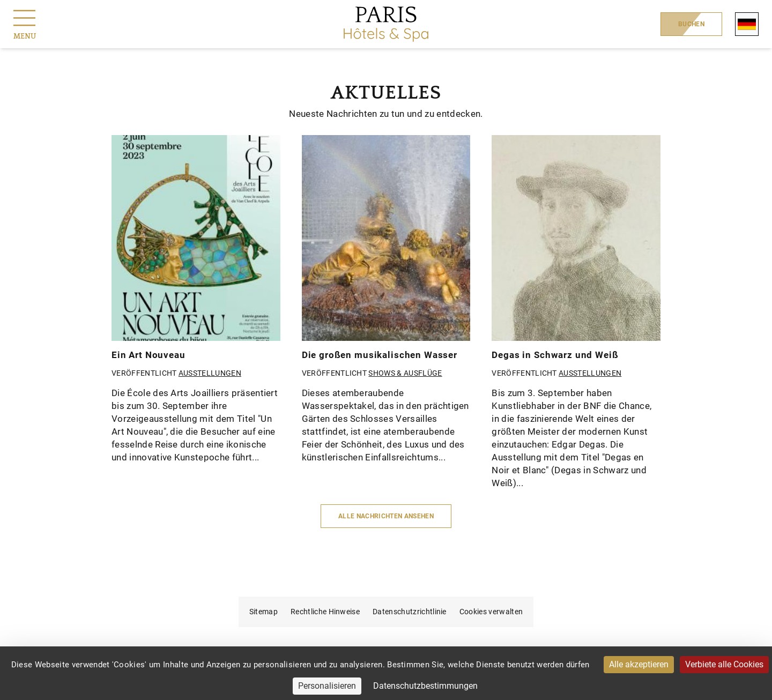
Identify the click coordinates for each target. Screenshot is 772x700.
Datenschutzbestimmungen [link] (425, 686)
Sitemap (263, 612)
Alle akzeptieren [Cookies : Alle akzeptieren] (639, 664)
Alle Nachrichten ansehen (386, 516)
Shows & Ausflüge (405, 373)
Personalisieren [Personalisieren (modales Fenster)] (327, 686)
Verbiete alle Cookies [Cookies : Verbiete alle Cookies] (724, 664)
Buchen (691, 24)
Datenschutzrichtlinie (410, 612)
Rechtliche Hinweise (325, 612)
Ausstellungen (210, 373)
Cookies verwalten (491, 612)
